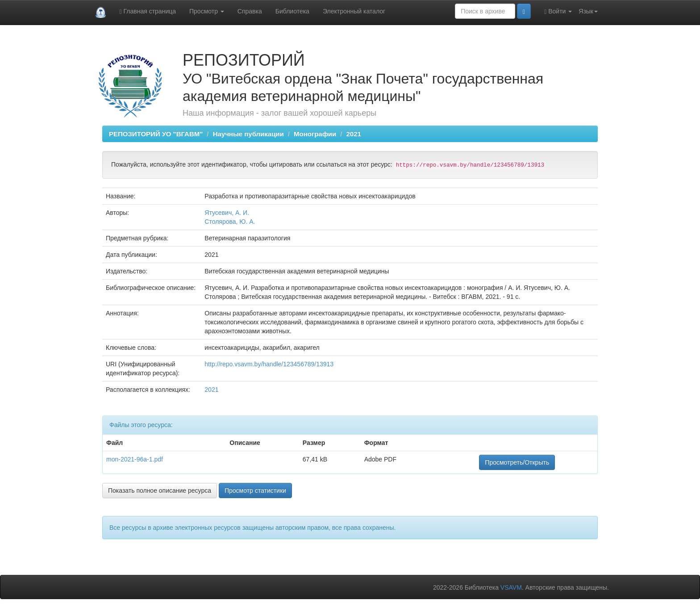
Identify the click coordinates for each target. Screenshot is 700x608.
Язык (588, 11)
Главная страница (148, 11)
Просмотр (207, 11)
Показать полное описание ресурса (160, 491)
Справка (250, 11)
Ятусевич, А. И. (227, 213)
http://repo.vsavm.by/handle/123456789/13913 (269, 364)
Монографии (315, 134)
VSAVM (511, 587)
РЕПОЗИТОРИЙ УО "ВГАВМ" (156, 134)
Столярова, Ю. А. (230, 222)
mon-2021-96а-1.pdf (135, 459)
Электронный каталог (354, 11)
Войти (558, 11)
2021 (353, 134)
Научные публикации (248, 134)
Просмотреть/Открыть (517, 462)
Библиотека (292, 11)
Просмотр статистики (255, 491)
